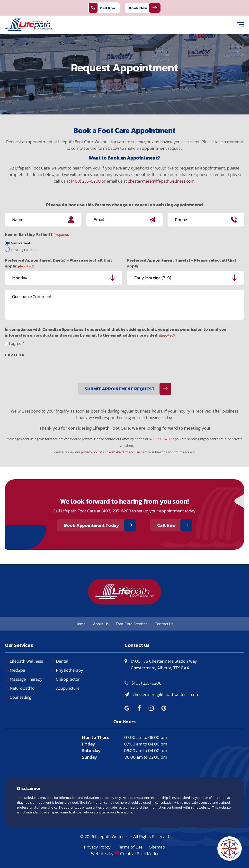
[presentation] (42, 369)
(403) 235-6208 (86, 181)
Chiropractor (68, 679)
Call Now (102, 8)
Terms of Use (130, 847)
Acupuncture (68, 688)
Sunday (89, 757)
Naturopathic (22, 688)
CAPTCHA (15, 355)
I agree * (17, 343)
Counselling (21, 697)
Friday (89, 744)
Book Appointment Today (92, 525)
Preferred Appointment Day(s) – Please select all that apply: (58, 263)
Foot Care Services (132, 624)
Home (81, 624)
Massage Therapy (26, 679)
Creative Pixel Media (139, 854)
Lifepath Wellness (26, 661)
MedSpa (17, 670)
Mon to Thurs (95, 737)
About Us (101, 624)
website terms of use (125, 452)
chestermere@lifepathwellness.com (161, 181)
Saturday (91, 750)
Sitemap (157, 847)
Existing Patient (23, 250)
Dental (62, 661)
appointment (171, 511)
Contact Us (164, 624)
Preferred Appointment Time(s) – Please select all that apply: (182, 263)
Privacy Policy (97, 847)
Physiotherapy (70, 670)
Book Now (138, 8)
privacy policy (91, 452)
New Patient (21, 243)
